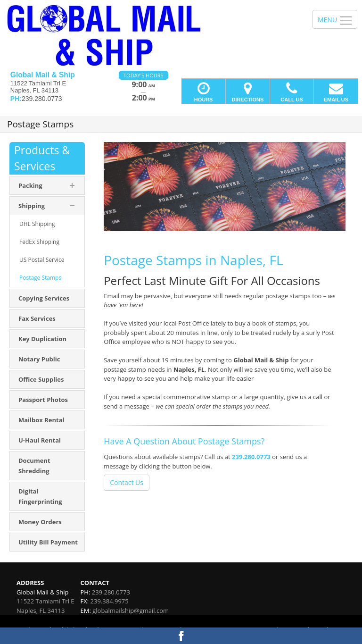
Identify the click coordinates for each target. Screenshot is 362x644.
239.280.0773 (251, 457)
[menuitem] (47, 224)
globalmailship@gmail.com (131, 611)
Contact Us (127, 482)
